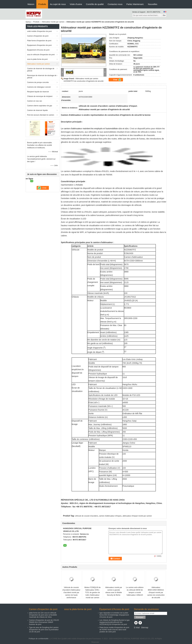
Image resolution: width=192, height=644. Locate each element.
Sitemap (145, 627)
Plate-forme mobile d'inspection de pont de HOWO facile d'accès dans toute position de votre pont (114, 630)
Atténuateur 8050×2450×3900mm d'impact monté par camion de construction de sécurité (156, 593)
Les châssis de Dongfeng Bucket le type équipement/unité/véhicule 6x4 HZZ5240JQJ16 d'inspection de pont (115, 622)
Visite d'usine (76, 4)
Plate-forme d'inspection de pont (39, 41)
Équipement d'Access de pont (38, 50)
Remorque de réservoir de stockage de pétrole (42, 77)
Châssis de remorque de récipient (40, 96)
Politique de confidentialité (39, 639)
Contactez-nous (115, 4)
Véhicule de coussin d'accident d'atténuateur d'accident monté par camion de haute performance (71, 593)
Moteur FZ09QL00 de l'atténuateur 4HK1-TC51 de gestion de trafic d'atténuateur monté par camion (92, 593)
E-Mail (137, 627)
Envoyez (140, 617)
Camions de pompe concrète (38, 82)
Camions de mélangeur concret (39, 87)
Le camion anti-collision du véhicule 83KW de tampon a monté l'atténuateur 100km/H (135, 591)
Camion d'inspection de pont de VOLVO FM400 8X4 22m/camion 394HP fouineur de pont (44, 622)
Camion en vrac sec (35, 101)
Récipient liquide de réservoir (38, 92)
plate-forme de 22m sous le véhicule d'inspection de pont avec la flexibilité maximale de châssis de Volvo (43, 615)
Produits (42, 4)
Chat (117, 80)
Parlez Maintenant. (135, 4)
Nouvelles (153, 4)
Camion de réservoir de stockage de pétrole (41, 70)
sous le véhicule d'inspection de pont (41, 55)
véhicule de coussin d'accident (86, 516)
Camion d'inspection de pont (38, 36)
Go (164, 15)
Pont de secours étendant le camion (41, 115)
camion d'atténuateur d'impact (110, 516)
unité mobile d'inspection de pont (39, 31)
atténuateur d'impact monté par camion (137, 516)
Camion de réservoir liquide (37, 110)
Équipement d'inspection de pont (39, 45)
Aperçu (28, 22)
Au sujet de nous (58, 4)
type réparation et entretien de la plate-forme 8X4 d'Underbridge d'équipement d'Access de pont (114, 615)
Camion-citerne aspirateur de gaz (40, 106)
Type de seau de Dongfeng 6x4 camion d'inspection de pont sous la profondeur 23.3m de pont (44, 630)
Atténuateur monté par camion (53, 22)
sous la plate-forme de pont (37, 59)
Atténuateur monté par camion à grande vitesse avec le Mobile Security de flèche (114, 591)
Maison (31, 4)
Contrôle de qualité (95, 4)
